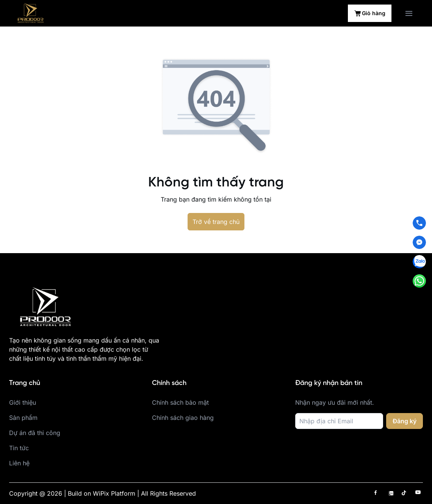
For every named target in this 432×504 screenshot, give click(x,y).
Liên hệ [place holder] (19, 463)
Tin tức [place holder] (19, 448)
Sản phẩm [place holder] (23, 418)
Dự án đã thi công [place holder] (35, 433)
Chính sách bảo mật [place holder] (180, 402)
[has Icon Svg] (377, 493)
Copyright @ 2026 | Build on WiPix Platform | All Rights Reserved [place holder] (103, 493)
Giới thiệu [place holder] (23, 402)
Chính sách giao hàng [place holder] (183, 418)
